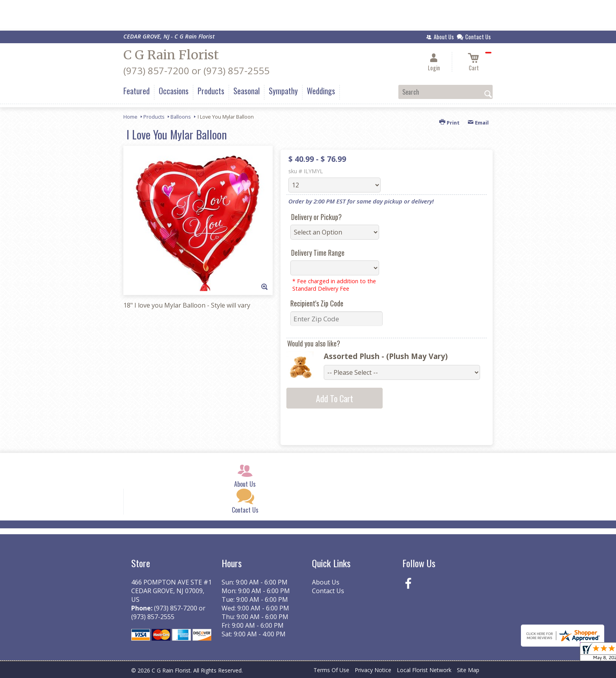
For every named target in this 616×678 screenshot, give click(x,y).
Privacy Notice (373, 670)
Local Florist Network (424, 670)
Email (478, 123)
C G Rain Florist (171, 55)
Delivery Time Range (318, 253)
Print (449, 123)
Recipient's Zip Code (317, 303)
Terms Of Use (331, 670)
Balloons (181, 117)
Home (130, 117)
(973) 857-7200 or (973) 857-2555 (196, 71)
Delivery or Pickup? (316, 217)
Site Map (468, 670)
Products (154, 117)
